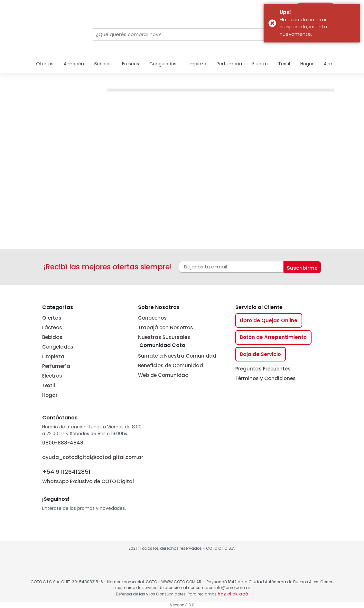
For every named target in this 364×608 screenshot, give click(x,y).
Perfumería (229, 64)
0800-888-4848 (63, 443)
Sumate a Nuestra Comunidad (177, 356)
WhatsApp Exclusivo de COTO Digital (88, 476)
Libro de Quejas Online (269, 320)
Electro (260, 64)
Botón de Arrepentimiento (273, 337)
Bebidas (103, 64)
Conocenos (152, 318)
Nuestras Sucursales (164, 337)
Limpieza (196, 64)
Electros (52, 376)
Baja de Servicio (260, 354)
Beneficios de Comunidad (171, 365)
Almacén (74, 64)
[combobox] (176, 34)
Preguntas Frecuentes (263, 369)
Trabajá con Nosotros (166, 327)
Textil (284, 64)
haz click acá (233, 594)
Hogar (307, 64)
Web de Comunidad (163, 375)
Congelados (163, 64)
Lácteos (52, 327)
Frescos (131, 64)
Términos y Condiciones (266, 378)
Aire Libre (334, 64)
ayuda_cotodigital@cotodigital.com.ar (93, 457)
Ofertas (45, 64)
